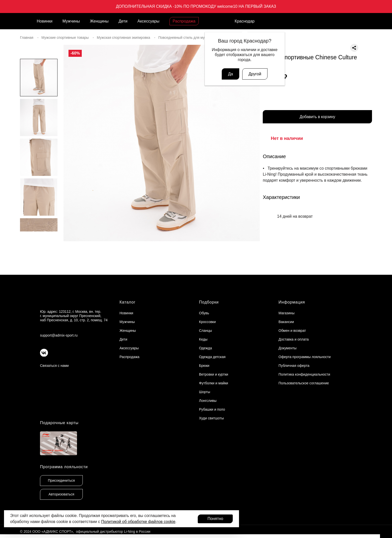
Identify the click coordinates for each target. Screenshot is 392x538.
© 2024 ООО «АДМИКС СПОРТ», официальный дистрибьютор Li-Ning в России (85, 531)
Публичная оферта (294, 366)
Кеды (203, 339)
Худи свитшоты (211, 418)
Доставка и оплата (294, 339)
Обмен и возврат (292, 331)
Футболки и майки (213, 383)
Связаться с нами (54, 366)
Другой (255, 74)
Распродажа (184, 21)
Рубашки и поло (212, 409)
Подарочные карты (59, 423)
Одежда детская (212, 357)
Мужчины (71, 21)
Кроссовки (207, 322)
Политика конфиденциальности (304, 374)
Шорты (205, 392)
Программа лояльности (64, 467)
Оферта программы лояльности (305, 357)
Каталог (127, 302)
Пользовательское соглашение (304, 383)
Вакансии (286, 322)
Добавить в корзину (317, 117)
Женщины (99, 21)
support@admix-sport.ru (59, 335)
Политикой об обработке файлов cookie (138, 522)
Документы (287, 348)
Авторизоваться (61, 494)
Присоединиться (61, 480)
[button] (39, 241)
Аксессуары (148, 21)
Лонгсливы (208, 401)
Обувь (204, 313)
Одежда (205, 348)
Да (230, 74)
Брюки (204, 366)
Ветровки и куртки (214, 374)
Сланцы (205, 331)
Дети (123, 21)
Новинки (45, 21)
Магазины (286, 313)
